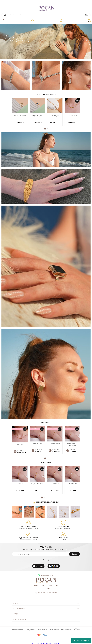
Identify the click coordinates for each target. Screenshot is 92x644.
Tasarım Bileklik (37, 444)
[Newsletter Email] (46, 553)
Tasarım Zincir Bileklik (55, 116)
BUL (86, 15)
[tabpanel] (46, 41)
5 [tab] (50, 496)
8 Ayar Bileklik (20, 483)
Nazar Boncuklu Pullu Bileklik (72, 445)
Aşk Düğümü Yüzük (20, 115)
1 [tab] (45, 129)
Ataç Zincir (20, 444)
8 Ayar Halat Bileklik (37, 483)
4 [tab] (48, 496)
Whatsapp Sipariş (81, 641)
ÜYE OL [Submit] (74, 553)
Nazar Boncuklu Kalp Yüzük (37, 116)
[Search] (46, 15)
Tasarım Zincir (72, 115)
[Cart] (89, 20)
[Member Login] (61, 20)
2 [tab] (47, 129)
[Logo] (46, 8)
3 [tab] (46, 496)
